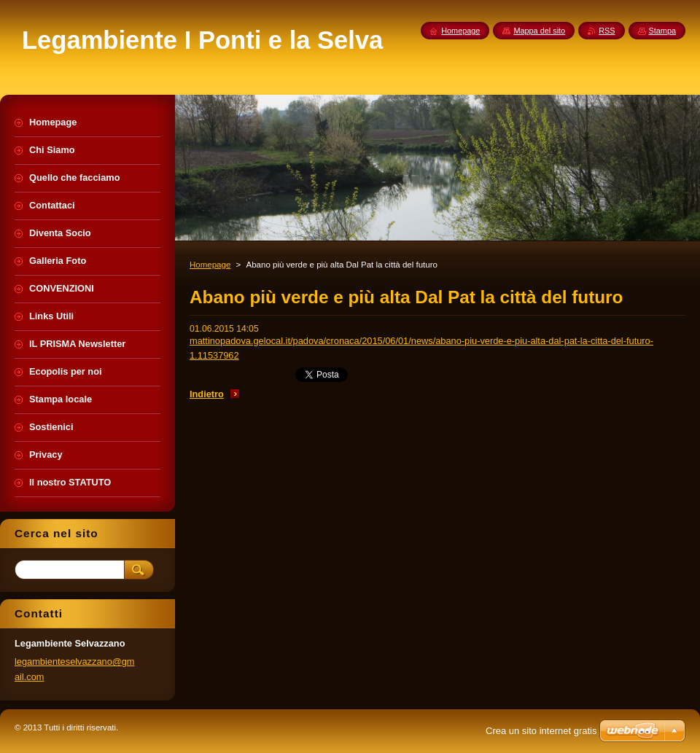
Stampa (662, 31)
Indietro (207, 394)
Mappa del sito (539, 31)
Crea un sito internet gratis (541, 731)
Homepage (210, 265)
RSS (607, 31)
